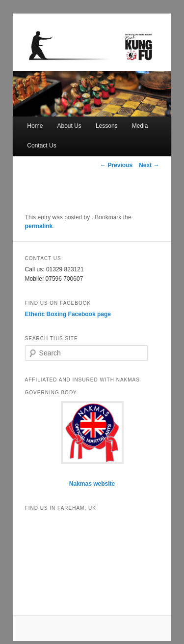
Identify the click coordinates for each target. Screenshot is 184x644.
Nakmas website (92, 484)
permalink (39, 226)
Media (140, 126)
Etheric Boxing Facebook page (68, 314)
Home (35, 126)
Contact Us (41, 146)
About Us (69, 126)
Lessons (107, 126)
